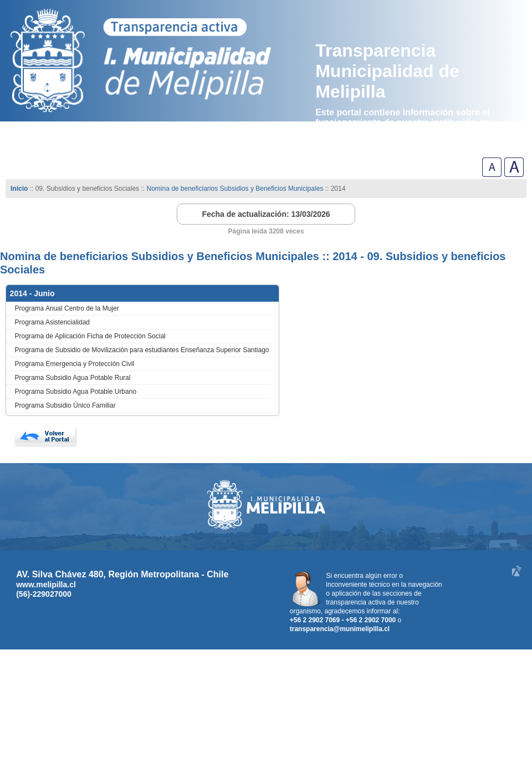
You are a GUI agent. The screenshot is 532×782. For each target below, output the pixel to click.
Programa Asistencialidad (52, 322)
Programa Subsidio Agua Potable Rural (73, 378)
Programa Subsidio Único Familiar (65, 405)
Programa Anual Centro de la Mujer (67, 308)
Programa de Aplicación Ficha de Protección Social (90, 336)
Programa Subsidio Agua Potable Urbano (76, 392)
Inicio (19, 189)
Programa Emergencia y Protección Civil (75, 364)
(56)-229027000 (44, 594)
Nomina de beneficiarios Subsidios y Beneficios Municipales (235, 189)
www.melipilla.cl (46, 585)
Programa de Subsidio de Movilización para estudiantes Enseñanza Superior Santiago (142, 350)
